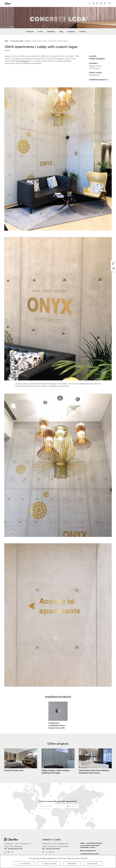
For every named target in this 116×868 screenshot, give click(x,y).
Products (30, 32)
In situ (40, 32)
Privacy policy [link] (93, 864)
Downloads (63, 846)
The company (16, 846)
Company (71, 32)
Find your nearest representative (58, 801)
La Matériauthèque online (90, 854)
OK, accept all (24, 864)
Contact (83, 32)
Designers (51, 32)
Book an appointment (88, 851)
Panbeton (25, 61)
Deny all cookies (49, 864)
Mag (61, 32)
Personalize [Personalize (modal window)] (72, 864)
